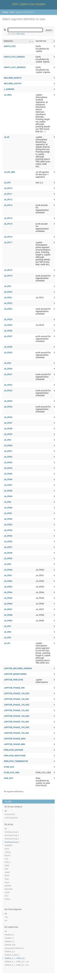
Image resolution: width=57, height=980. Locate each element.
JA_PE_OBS (9, 172)
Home (5, 12)
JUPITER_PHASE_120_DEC (17, 693)
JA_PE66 (8, 604)
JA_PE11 (8, 194)
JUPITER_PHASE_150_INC (16, 722)
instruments (10, 814)
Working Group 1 (12, 832)
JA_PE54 (8, 530)
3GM (7, 879)
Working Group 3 (12, 839)
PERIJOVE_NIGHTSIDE (15, 756)
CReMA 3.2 (9, 941)
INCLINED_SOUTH (13, 84)
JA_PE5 (7, 502)
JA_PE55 (8, 536)
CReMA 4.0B (10, 945)
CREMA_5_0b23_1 (12, 955)
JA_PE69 (8, 621)
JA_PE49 (8, 496)
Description (41, 41)
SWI (6, 869)
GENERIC (9, 845)
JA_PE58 (8, 553)
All (6, 811)
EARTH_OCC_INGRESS (15, 67)
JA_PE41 (8, 451)
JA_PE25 (8, 325)
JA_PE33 (8, 391)
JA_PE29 (8, 353)
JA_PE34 (8, 401)
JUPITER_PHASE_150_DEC (17, 716)
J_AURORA (9, 89)
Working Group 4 (12, 842)
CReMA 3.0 (9, 935)
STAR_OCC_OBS (12, 773)
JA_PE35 (8, 407)
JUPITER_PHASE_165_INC (16, 733)
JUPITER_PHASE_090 (14, 688)
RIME (7, 866)
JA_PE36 (8, 417)
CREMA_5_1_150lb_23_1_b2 (17, 965)
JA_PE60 (8, 570)
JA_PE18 (8, 270)
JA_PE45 (8, 474)
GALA (7, 882)
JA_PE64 (8, 592)
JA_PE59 (8, 558)
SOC (6, 896)
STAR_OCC (9, 767)
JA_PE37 (8, 423)
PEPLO (8, 862)
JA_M (6, 137)
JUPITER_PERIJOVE (13, 680)
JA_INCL (8, 95)
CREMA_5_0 (10, 952)
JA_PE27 (8, 336)
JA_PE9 (7, 638)
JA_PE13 (8, 205)
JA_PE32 (8, 385)
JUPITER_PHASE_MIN (14, 744)
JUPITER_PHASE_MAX (15, 739)
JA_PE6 (7, 564)
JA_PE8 (7, 632)
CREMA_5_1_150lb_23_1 (15, 958)
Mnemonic (8, 41)
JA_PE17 (8, 242)
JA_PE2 (7, 286)
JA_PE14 (8, 218)
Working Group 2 (12, 835)
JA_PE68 (8, 615)
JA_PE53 (8, 525)
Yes (6, 917)
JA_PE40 (8, 445)
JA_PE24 (8, 319)
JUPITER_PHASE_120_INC (16, 699)
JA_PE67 (8, 609)
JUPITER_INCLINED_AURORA (18, 668)
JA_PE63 (8, 587)
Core (12, 12)
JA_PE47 (8, 485)
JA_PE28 (8, 347)
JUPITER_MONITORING (15, 674)
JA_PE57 (8, 547)
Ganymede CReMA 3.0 (14, 948)
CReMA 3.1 (9, 938)
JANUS (8, 852)
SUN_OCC (9, 778)
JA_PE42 (8, 457)
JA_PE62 (8, 581)
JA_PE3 (7, 363)
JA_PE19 (8, 276)
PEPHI (7, 899)
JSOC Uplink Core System (28, 4)
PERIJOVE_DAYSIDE (13, 750)
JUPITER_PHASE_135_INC (16, 710)
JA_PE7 (7, 626)
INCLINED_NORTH (13, 78)
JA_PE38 (8, 429)
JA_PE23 (8, 309)
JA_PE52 (8, 519)
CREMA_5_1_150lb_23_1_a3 (17, 962)
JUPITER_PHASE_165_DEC (17, 727)
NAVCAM (8, 889)
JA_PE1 (7, 183)
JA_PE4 (7, 440)
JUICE (7, 892)
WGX (7, 849)
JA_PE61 (8, 575)
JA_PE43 (8, 462)
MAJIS (7, 855)
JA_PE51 (8, 513)
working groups (11, 818)
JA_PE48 (8, 491)
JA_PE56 (8, 542)
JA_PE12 (8, 200)
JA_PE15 (8, 224)
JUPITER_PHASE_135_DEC (17, 705)
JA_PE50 (8, 508)
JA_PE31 (8, 374)
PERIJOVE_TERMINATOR (16, 761)
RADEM (8, 886)
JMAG (7, 872)
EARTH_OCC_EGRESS (14, 57)
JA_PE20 (8, 292)
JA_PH (7, 643)
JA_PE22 (8, 303)
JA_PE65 (8, 598)
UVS (6, 859)
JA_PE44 (8, 468)
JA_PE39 (8, 434)
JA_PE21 (8, 298)
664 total (20, 34)
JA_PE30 (8, 369)
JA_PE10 (8, 188)
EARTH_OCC (10, 46)
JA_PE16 (8, 237)
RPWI (7, 876)
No (6, 920)
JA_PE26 (8, 331)
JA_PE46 (8, 479)
